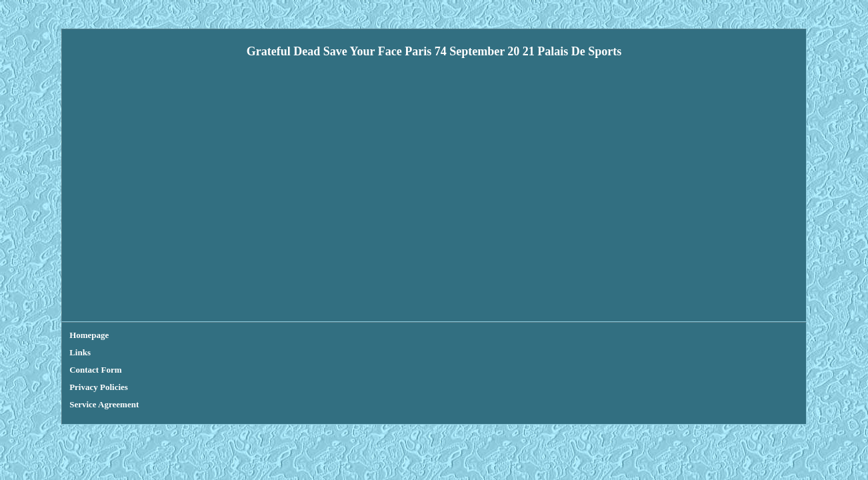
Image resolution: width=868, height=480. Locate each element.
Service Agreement (321, 335)
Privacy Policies (246, 335)
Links (131, 335)
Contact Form (179, 335)
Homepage (89, 335)
